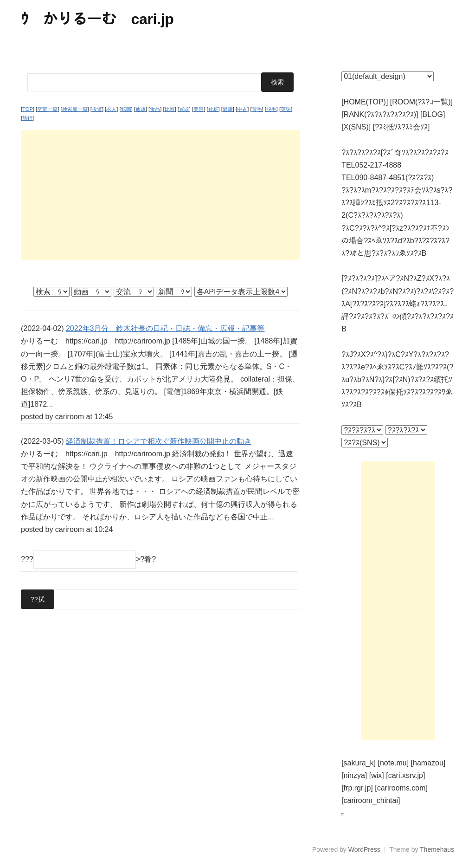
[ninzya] (354, 775)
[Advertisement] (160, 195)
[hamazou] (428, 763)
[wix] (377, 775)
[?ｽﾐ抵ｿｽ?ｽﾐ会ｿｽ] (401, 127)
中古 (242, 109)
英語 (286, 109)
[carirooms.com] (401, 788)
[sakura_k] (359, 763)
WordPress (364, 849)
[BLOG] (433, 114)
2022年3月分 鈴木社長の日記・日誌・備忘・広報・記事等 (165, 328)
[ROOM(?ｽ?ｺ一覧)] (421, 102)
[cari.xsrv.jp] (405, 775)
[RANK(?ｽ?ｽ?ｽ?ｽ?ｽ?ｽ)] (380, 114)
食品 (155, 109)
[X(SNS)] (356, 127)
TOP (28, 109)
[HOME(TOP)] (365, 102)
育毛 (257, 109)
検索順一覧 (75, 109)
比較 (170, 109)
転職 (126, 109)
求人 (111, 109)
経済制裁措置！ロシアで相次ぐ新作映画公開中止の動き (159, 441)
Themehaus (437, 849)
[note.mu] (393, 763)
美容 (199, 109)
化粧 (213, 109)
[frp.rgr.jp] (357, 788)
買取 (184, 109)
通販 (141, 109)
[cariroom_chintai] (371, 800)
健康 (228, 109)
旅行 (27, 118)
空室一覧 (47, 109)
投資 (97, 109)
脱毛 (271, 109)
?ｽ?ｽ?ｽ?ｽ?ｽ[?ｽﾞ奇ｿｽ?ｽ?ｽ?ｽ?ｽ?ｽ (395, 152)
